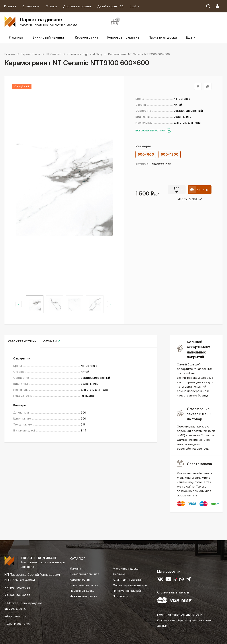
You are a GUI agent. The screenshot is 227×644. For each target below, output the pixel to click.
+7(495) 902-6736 (17, 587)
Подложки (120, 596)
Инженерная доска (83, 596)
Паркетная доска (82, 591)
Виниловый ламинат (84, 574)
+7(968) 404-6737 (17, 595)
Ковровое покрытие (84, 585)
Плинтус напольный (127, 591)
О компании (31, 6)
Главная (10, 6)
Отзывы (51, 6)
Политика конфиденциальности (180, 615)
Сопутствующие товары (130, 585)
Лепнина (119, 574)
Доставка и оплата (77, 6)
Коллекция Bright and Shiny (85, 54)
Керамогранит (30, 54)
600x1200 (170, 154)
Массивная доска (126, 568)
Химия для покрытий (128, 580)
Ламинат (76, 568)
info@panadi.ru (15, 616)
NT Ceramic (53, 54)
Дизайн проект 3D (110, 6)
